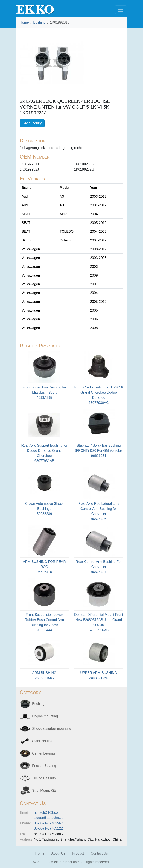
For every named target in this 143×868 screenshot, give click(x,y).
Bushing (39, 22)
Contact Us (99, 853)
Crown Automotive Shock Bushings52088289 (44, 509)
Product (78, 853)
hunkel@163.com (47, 813)
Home (24, 22)
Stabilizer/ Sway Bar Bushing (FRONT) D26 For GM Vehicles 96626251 (99, 451)
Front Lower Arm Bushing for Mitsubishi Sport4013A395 (44, 392)
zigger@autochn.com (50, 818)
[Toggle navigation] (121, 10)
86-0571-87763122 (48, 828)
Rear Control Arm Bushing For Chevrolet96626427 (99, 567)
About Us (58, 853)
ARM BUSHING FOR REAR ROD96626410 (44, 567)
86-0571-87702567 (48, 823)
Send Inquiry (32, 123)
